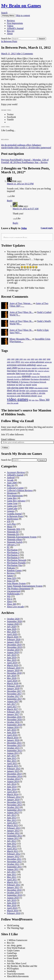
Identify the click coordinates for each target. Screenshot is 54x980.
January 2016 (13, 740)
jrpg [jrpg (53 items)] (18, 373)
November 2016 (14, 720)
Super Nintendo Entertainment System (25, 586)
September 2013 (14, 810)
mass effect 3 (27, 145)
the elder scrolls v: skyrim (23, 148)
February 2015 (14, 769)
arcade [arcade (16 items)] (45, 365)
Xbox (10, 601)
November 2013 (14, 805)
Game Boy (12, 498)
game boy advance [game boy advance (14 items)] (43, 371)
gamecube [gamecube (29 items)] (11, 373)
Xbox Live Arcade (15, 607)
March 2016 (13, 738)
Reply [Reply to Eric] (10, 201)
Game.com (12, 506)
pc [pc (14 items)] (20, 379)
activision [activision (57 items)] (12, 365)
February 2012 (14, 854)
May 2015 (12, 761)
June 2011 (12, 874)
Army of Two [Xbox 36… (22, 312)
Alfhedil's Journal (15, 475)
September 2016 (14, 725)
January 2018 (13, 689)
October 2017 (13, 696)
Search (4, 13)
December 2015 (14, 743)
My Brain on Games (21, 6)
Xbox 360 (12, 604)
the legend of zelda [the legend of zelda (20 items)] (14, 396)
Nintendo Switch (15, 542)
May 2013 (12, 820)
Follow (5, 448)
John (18, 54)
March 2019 (13, 665)
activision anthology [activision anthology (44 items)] (27, 365)
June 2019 (12, 658)
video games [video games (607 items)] (17, 399)
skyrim (8, 148)
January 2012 (13, 856)
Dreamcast (12, 493)
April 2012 (12, 849)
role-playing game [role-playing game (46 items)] (16, 388)
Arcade (10, 480)
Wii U (10, 599)
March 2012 (13, 851)
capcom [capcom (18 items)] (34, 368)
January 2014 (13, 800)
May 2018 (12, 678)
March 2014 (13, 794)
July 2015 (11, 756)
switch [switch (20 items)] (19, 393)
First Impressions (15, 23)
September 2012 (14, 836)
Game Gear (12, 503)
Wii (9, 596)
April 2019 (12, 663)
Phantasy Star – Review (32, 162)
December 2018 (14, 673)
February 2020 (14, 639)
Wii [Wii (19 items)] (30, 400)
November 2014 (14, 776)
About (10, 33)
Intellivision (12, 519)
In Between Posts (9, 41)
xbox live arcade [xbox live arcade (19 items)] (13, 403)
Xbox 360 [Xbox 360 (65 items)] (44, 400)
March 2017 (13, 709)
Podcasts (11, 568)
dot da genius (7, 145)
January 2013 (13, 831)
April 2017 (12, 707)
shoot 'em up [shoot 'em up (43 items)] (13, 390)
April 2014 (12, 792)
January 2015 (13, 771)
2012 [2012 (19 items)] (23, 362)
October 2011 (13, 864)
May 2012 (12, 846)
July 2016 (11, 730)
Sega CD (11, 581)
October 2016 (13, 722)
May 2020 (12, 632)
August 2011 (13, 869)
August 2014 (13, 782)
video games (41, 148)
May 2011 (12, 877)
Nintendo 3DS (14, 529)
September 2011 (14, 867)
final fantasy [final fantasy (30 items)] (12, 371)
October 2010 (13, 893)
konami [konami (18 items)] (23, 374)
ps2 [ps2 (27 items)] (17, 385)
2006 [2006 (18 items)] (40, 359)
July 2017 (11, 704)
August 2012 (13, 838)
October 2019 (13, 650)
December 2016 (14, 717)
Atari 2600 (12, 483)
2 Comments (27, 54)
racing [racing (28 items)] (34, 385)
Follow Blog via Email (17, 421)
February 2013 (14, 828)
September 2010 (14, 895)
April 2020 (12, 634)
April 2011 (12, 880)
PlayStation (12, 550)
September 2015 (14, 751)
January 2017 (13, 714)
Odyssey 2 (12, 545)
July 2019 (11, 655)
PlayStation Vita (14, 565)
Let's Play (11, 524)
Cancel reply (47, 228)
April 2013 (12, 823)
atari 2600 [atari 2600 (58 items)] (12, 368)
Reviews (11, 21)
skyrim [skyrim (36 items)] (22, 390)
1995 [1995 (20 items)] (21, 359)
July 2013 (11, 815)
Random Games (14, 570)
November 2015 (14, 745)
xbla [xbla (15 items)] (33, 400)
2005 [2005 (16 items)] (37, 359)
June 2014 (12, 787)
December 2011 (14, 859)
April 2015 (12, 763)
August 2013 (13, 813)
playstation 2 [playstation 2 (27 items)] (45, 379)
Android (11, 478)
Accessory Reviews (16, 472)
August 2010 (13, 898)
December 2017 (14, 691)
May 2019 (12, 660)
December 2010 (14, 890)
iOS (9, 521)
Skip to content (23, 15)
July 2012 (11, 841)
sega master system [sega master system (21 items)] (41, 388)
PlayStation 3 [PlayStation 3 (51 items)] (13, 382)
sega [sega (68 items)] (31, 388)
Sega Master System (16, 583)
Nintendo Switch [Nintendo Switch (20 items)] (13, 379)
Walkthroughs (13, 594)
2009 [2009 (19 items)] (9, 362)
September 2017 (14, 699)
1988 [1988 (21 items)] (17, 359)
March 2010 (13, 911)
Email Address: (8, 439)
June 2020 (12, 629)
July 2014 (11, 784)
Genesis (11, 511)
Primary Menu (8, 16)
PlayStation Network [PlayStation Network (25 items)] (38, 382)
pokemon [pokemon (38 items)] (11, 385)
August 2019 (13, 652)
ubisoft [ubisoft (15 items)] (40, 396)
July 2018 (11, 676)
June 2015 (12, 758)
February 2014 (14, 797)
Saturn (10, 576)
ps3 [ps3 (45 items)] (21, 385)
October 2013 (13, 807)
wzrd (49, 148)
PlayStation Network (17, 560)
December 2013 (14, 802)
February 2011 (14, 885)
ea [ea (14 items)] (38, 368)
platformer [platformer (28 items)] (26, 379)
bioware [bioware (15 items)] (28, 368)
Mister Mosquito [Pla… (21, 339)
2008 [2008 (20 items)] (49, 359)
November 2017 (14, 694)
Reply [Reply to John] (15, 223)
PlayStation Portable (16, 563)
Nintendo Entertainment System (22, 537)
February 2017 (14, 712)
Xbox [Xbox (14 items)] (37, 400)
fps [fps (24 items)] (36, 371)
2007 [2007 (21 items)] (44, 359)
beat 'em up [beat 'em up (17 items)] (22, 368)
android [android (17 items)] (39, 365)
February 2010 (14, 913)
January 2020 (13, 642)
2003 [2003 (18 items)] (33, 359)
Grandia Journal (14, 514)
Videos (10, 26)
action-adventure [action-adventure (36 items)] (37, 362)
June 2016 (12, 732)
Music (10, 527)
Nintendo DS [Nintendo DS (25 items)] (45, 377)
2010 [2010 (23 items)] (13, 362)
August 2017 (13, 701)
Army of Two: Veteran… (21, 303)
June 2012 (12, 843)
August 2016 (13, 727)
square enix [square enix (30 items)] (12, 393)
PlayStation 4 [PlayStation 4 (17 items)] (25, 382)
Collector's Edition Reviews (20, 490)
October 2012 (13, 833)
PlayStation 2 (13, 552)
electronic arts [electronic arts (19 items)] (44, 368)
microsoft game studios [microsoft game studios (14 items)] (14, 377)
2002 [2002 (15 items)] (29, 359)
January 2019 (13, 670)
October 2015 (13, 748)
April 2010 (12, 908)
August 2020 (13, 624)
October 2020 (13, 619)
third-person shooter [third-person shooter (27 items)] (29, 396)
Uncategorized (14, 591)
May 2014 (12, 789)
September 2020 (14, 621)
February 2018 (14, 686)
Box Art (11, 31)
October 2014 (13, 779)
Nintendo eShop (14, 539)
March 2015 (13, 766)
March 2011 (12, 882)
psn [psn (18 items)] (24, 385)
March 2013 (13, 825)
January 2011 (13, 887)
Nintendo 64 (13, 532)
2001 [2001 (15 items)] (25, 359)
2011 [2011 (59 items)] (18, 362)
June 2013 (12, 818)
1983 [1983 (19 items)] (13, 359)
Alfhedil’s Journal (15, 28)
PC (8, 547)
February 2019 (14, 668)
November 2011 (14, 862)
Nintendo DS (13, 534)
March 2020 (13, 637)
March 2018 (13, 683)
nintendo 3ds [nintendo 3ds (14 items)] (35, 377)
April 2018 (12, 681)
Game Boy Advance (16, 501)
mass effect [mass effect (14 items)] (36, 374)
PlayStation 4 (13, 558)
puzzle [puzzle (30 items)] (29, 385)
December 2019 (14, 645)
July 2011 (11, 872)
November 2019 (14, 647)
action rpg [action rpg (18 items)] (48, 362)
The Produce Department (19, 589)
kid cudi (17, 145)
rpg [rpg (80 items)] (27, 388)
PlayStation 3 (13, 555)
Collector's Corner (15, 488)
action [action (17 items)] (27, 362)
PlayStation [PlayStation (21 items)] (35, 379)
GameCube (12, 509)
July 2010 (11, 900)
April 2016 (12, 735)
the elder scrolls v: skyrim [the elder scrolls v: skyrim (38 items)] (34, 393)
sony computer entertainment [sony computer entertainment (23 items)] (37, 391)
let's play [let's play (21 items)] (29, 374)
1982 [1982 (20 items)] (9, 359)
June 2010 (12, 903)
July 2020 (11, 627)
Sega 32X (11, 578)
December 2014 (14, 774)
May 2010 (12, 905)
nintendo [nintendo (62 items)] (26, 376)
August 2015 (13, 753)
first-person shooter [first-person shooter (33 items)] (26, 371)
